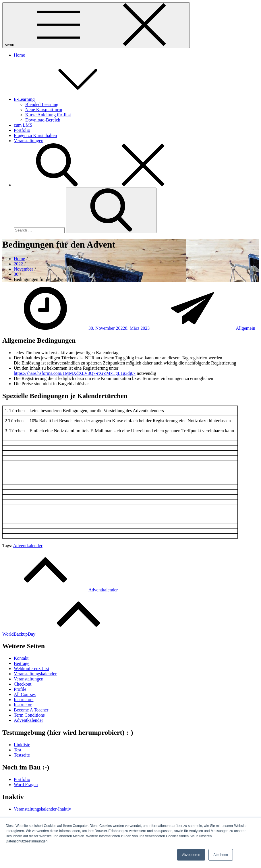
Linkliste (22, 745)
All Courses (25, 694)
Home (19, 55)
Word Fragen (26, 785)
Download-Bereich (43, 120)
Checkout (23, 684)
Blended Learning (42, 104)
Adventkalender (28, 546)
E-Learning (67, 99)
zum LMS (23, 125)
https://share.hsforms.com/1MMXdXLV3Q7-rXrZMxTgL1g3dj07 (75, 373)
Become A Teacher (31, 710)
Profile (20, 689)
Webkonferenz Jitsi (31, 669)
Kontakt (21, 658)
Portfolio (22, 130)
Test (18, 750)
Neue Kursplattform (44, 110)
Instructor (23, 705)
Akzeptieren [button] (191, 855)
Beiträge (22, 663)
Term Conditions (29, 715)
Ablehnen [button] (221, 855)
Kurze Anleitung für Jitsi (48, 115)
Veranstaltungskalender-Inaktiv (42, 809)
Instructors (24, 700)
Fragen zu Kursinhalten (35, 135)
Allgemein (245, 328)
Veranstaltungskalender (35, 674)
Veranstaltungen (29, 141)
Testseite (22, 755)
